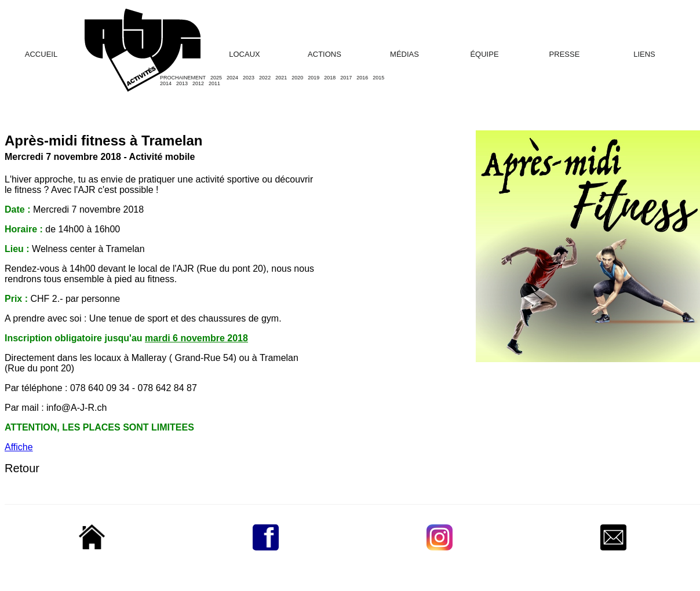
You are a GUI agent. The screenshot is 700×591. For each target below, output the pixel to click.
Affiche (19, 447)
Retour (22, 468)
